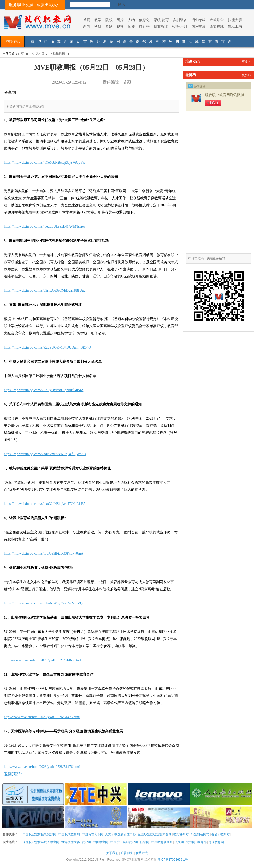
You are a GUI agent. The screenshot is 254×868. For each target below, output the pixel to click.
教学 (98, 20)
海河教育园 (216, 842)
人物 (131, 20)
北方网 (190, 842)
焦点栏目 (38, 54)
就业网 (86, 842)
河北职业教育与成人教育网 (41, 842)
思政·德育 (161, 20)
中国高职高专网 (92, 834)
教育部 (202, 842)
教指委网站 (181, 834)
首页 (87, 20)
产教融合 (217, 20)
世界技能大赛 (71, 842)
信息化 (144, 20)
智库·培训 (180, 26)
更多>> (247, 62)
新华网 (145, 842)
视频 (120, 26)
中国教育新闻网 (162, 842)
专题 (109, 26)
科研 (98, 26)
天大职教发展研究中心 (120, 834)
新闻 (87, 26)
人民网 (179, 842)
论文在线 (217, 26)
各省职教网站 (220, 834)
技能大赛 (235, 20)
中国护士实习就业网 (124, 842)
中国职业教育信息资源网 (39, 834)
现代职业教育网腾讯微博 (225, 95)
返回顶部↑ (13, 774)
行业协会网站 (200, 834)
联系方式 (142, 853)
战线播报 (59, 54)
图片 (120, 20)
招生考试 (198, 20)
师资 (131, 26)
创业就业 (161, 26)
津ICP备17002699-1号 (173, 860)
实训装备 (180, 20)
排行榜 (144, 26)
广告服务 (127, 853)
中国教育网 (101, 842)
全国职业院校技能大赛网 (155, 834)
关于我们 (112, 853)
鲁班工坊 (235, 26)
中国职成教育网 (69, 834)
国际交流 (198, 26)
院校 (109, 20)
